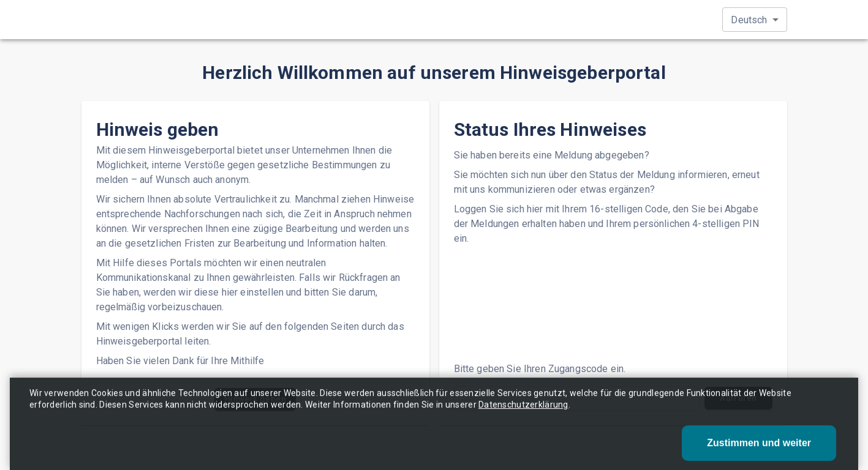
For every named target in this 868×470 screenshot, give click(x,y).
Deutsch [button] (749, 20)
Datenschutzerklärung (523, 412)
